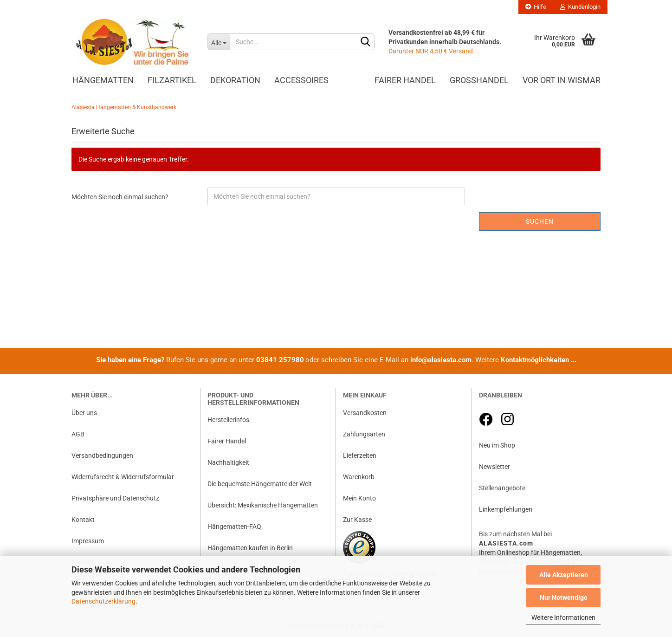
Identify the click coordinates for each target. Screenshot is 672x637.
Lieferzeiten (360, 455)
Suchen (540, 221)
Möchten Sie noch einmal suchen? (120, 197)
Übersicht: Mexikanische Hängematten (263, 505)
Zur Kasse (357, 520)
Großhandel (479, 80)
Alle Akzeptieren (564, 575)
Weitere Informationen (563, 617)
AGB (78, 434)
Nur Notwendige (564, 598)
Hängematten (103, 80)
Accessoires (301, 80)
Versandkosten (365, 413)
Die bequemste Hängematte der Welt (260, 484)
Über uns (84, 413)
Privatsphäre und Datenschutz (115, 498)
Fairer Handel (405, 80)
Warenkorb (359, 477)
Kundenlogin (580, 7)
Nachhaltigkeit (228, 462)
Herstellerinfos (228, 420)
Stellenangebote (502, 488)
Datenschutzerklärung (103, 601)
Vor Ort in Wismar (562, 80)
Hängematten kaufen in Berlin (250, 548)
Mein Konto (359, 498)
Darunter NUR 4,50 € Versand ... (434, 51)
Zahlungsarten (364, 434)
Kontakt (83, 520)
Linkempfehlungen (506, 509)
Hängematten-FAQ (234, 526)
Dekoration (235, 80)
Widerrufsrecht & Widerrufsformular (123, 477)
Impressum (88, 541)
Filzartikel (172, 80)
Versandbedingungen (102, 455)
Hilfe (536, 7)
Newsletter (494, 467)
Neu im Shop (497, 445)
